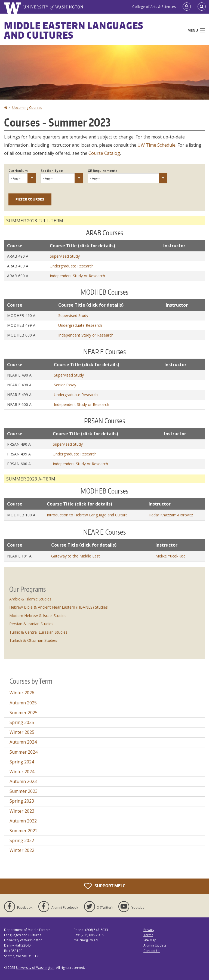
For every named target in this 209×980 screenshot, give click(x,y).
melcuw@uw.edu (87, 940)
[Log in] (187, 7)
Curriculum (18, 171)
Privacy (149, 930)
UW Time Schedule (156, 145)
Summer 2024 (24, 752)
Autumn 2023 (23, 781)
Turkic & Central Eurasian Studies (38, 632)
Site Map (150, 940)
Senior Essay (65, 385)
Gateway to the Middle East (76, 556)
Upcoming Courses (27, 108)
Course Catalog (104, 153)
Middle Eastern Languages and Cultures (74, 30)
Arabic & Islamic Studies (30, 599)
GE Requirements (103, 171)
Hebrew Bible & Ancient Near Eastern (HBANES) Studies (59, 607)
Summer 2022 (24, 831)
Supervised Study (65, 256)
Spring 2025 (22, 722)
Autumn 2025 (23, 703)
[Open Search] (202, 7)
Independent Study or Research (77, 276)
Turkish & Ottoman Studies (33, 640)
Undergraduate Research (72, 266)
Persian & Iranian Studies (31, 624)
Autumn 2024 (23, 742)
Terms (148, 935)
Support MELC (104, 886)
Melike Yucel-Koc (170, 556)
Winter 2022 (22, 850)
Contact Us (152, 951)
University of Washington (35, 968)
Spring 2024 (22, 762)
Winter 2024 (22, 772)
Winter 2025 (22, 732)
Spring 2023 (22, 801)
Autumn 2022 (23, 821)
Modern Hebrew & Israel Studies (38, 616)
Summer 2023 (24, 791)
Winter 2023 (22, 811)
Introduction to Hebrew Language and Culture (87, 515)
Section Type (52, 171)
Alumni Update (155, 945)
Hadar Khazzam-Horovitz (171, 515)
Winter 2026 (22, 693)
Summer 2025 (24, 713)
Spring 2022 (22, 840)
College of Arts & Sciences (154, 7)
